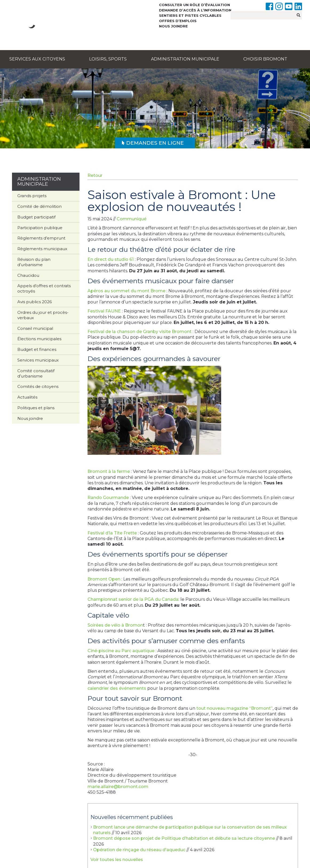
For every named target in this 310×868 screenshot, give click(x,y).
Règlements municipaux (42, 249)
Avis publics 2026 (35, 302)
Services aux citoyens (37, 59)
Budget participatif (36, 217)
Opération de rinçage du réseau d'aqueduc (139, 850)
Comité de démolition (39, 206)
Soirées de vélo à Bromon (115, 625)
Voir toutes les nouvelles (117, 860)
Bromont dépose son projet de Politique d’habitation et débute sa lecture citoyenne (184, 838)
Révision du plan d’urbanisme (34, 262)
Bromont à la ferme (109, 471)
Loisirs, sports (108, 59)
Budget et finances (37, 349)
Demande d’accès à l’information (195, 10)
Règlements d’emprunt (41, 238)
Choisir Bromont (265, 59)
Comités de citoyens (38, 386)
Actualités (27, 397)
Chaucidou (28, 275)
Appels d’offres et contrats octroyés (44, 288)
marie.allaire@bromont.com (118, 787)
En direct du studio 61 (111, 259)
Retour (95, 175)
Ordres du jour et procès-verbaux (43, 315)
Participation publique (40, 228)
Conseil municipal (35, 328)
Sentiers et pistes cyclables (190, 15)
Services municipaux (38, 360)
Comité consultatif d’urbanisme (36, 373)
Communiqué (132, 219)
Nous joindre (173, 26)
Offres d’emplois (178, 21)
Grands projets (32, 196)
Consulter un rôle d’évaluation (194, 5)
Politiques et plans (36, 408)
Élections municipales (39, 339)
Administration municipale (185, 59)
